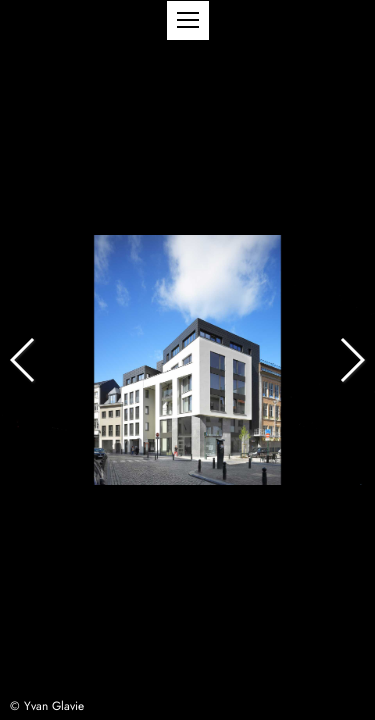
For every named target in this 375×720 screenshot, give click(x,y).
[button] (188, 20)
